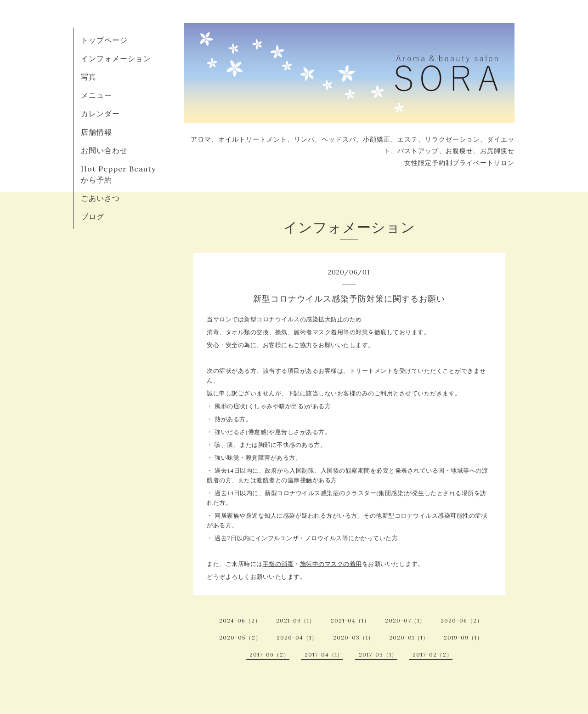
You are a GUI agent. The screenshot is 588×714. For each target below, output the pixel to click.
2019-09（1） (463, 637)
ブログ (93, 217)
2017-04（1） (324, 654)
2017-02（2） (433, 654)
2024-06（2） (240, 620)
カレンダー (100, 114)
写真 (89, 77)
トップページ (104, 40)
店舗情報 (96, 132)
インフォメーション (116, 58)
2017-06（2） (269, 654)
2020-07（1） (405, 620)
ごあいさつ (100, 198)
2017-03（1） (378, 654)
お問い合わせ (104, 150)
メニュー (96, 95)
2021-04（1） (350, 620)
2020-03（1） (353, 637)
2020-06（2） (462, 620)
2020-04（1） (297, 637)
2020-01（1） (409, 637)
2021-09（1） (296, 620)
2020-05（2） (240, 637)
